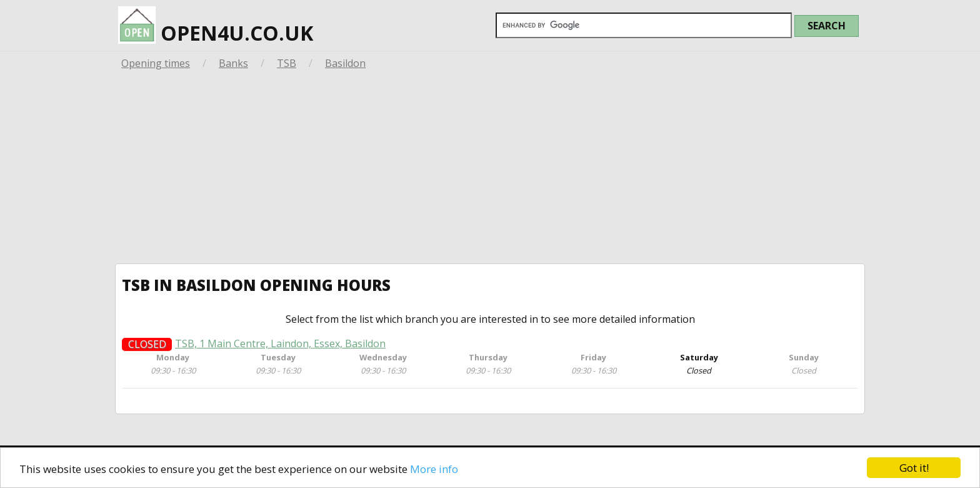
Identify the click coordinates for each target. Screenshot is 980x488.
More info (434, 469)
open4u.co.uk (216, 26)
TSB (287, 63)
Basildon (345, 63)
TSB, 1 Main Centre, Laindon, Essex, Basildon (280, 346)
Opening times (156, 63)
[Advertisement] (490, 170)
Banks (233, 63)
